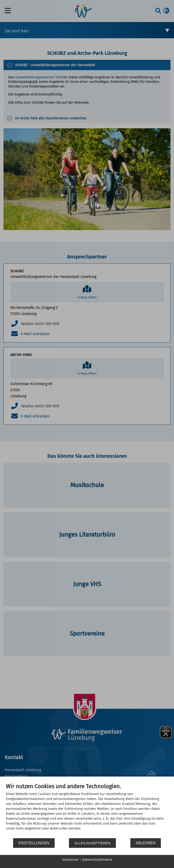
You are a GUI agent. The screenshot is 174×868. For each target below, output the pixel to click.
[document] (87, 810)
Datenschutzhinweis (97, 860)
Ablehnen (146, 843)
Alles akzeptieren (92, 843)
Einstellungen (34, 843)
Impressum (70, 860)
